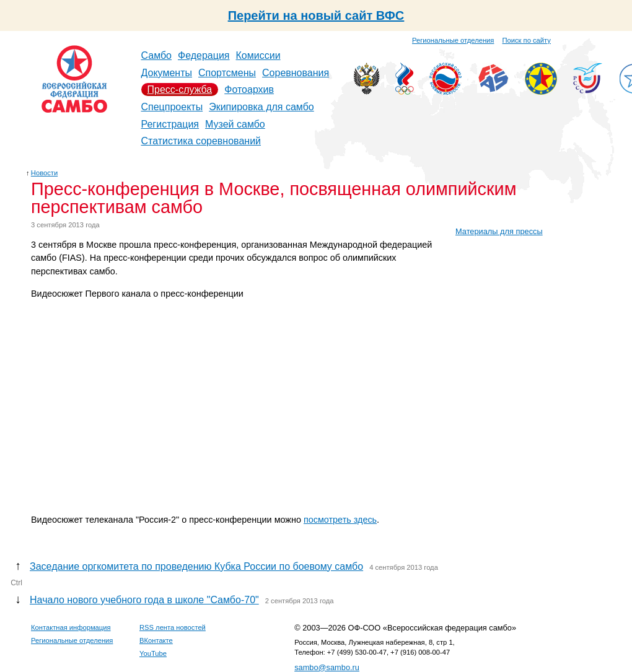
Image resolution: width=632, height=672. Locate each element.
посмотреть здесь (340, 520)
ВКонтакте (156, 640)
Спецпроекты (172, 107)
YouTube (153, 653)
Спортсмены (227, 73)
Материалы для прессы (499, 231)
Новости (44, 173)
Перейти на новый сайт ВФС (316, 15)
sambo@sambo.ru (327, 667)
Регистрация (170, 124)
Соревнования (296, 73)
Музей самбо (235, 124)
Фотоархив (249, 89)
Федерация (204, 55)
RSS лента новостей (173, 627)
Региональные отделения (453, 40)
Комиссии (258, 55)
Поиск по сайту (527, 40)
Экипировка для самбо (261, 107)
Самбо (157, 55)
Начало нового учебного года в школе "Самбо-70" (144, 600)
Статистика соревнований (201, 141)
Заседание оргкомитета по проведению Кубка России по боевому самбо (196, 566)
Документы (167, 73)
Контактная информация (71, 627)
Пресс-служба (180, 89)
